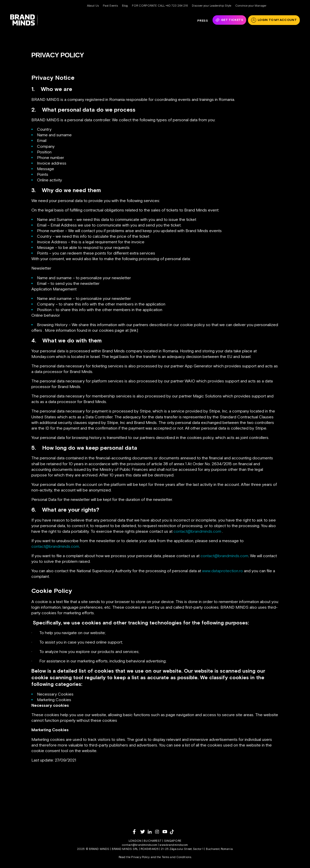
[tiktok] (174, 832)
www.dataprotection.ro (222, 571)
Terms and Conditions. (177, 857)
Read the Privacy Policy (134, 857)
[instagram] (159, 832)
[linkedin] (151, 832)
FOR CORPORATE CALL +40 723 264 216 (160, 6)
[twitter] (144, 832)
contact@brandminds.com (197, 531)
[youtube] (166, 832)
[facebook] (137, 832)
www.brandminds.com (174, 845)
